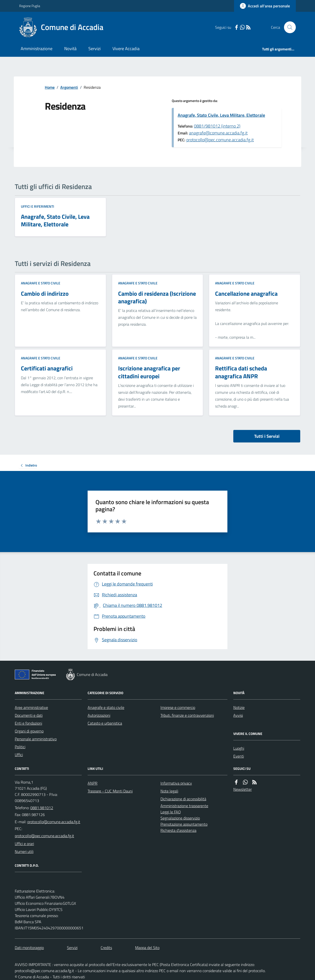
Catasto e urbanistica (105, 723)
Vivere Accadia (126, 49)
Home (50, 87)
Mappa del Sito (147, 948)
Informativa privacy (176, 783)
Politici (20, 747)
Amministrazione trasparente (184, 806)
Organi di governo (29, 731)
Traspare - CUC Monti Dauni (110, 791)
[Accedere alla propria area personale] (265, 6)
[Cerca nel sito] (288, 27)
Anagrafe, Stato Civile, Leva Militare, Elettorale (221, 115)
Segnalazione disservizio (180, 818)
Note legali (169, 791)
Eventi (239, 756)
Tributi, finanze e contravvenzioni (187, 715)
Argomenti (69, 87)
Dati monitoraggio (29, 948)
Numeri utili (24, 851)
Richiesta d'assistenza (178, 830)
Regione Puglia (30, 6)
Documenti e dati (29, 715)
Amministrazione (37, 49)
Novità (70, 49)
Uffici (19, 755)
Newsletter (243, 789)
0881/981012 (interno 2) (217, 126)
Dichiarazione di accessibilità (183, 799)
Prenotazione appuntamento (184, 824)
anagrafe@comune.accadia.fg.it (218, 133)
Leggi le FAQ (171, 812)
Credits (106, 948)
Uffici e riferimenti (38, 206)
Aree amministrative (31, 707)
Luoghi (239, 748)
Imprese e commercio (178, 707)
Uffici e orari (24, 844)
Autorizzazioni (99, 715)
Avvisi (238, 715)
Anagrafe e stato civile (41, 283)
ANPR (93, 783)
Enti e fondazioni (28, 723)
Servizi (94, 49)
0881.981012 (42, 808)
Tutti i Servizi (267, 436)
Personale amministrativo (36, 739)
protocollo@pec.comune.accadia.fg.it (220, 140)
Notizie (239, 707)
